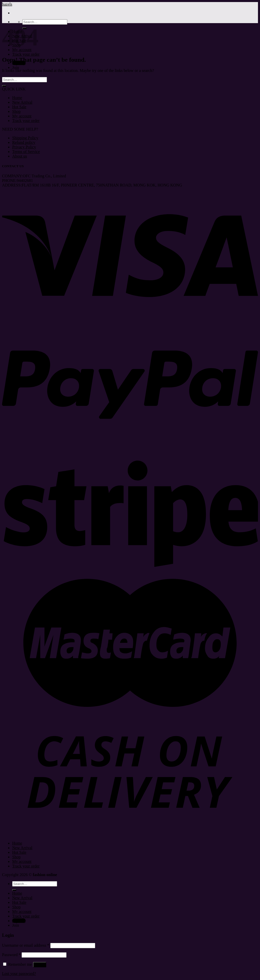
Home (17, 98)
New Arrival (22, 102)
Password (11, 955)
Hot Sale (19, 107)
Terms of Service (26, 152)
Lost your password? (19, 974)
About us (20, 156)
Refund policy (24, 142)
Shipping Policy (25, 138)
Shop (16, 111)
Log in (40, 965)
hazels (7, 4)
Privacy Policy (24, 147)
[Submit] (4, 86)
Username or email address (26, 945)
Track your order (26, 54)
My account (22, 116)
